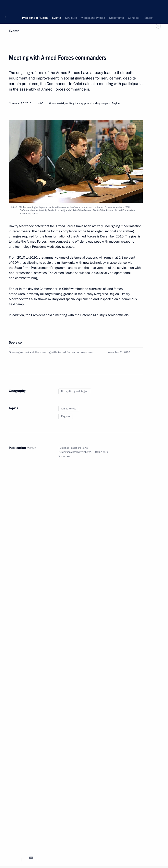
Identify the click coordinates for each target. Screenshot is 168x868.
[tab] (13, 860)
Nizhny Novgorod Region (75, 391)
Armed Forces (69, 409)
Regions (66, 416)
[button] (6, 6)
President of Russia (35, 6)
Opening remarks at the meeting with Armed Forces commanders (51, 352)
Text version (65, 456)
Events (14, 31)
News (84, 448)
